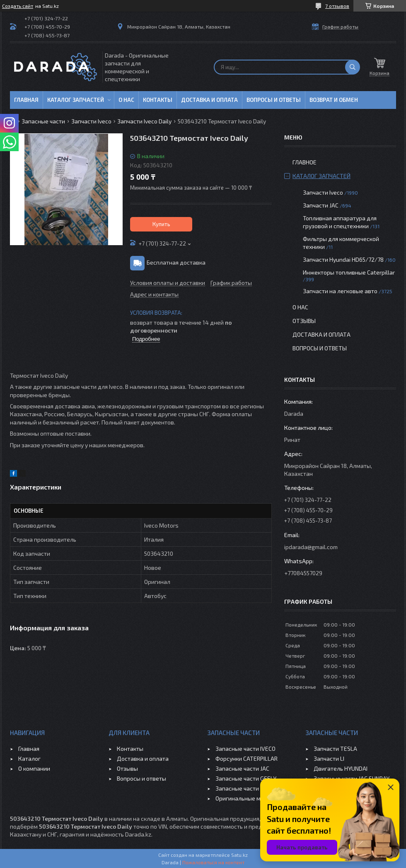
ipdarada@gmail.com (311, 547)
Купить (161, 224)
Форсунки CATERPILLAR (247, 758)
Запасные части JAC (242, 768)
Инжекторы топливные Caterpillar (349, 272)
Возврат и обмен (334, 100)
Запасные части (43, 121)
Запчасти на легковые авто (340, 291)
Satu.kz (239, 855)
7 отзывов (337, 6)
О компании (34, 768)
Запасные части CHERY (246, 788)
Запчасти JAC (321, 205)
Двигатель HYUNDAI (341, 768)
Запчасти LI (329, 758)
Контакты (158, 100)
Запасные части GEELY (246, 778)
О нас (126, 100)
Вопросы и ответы (274, 100)
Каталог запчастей (76, 100)
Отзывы (304, 321)
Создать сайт (18, 6)
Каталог (29, 758)
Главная (26, 100)
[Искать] (353, 67)
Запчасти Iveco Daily (144, 121)
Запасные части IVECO (245, 749)
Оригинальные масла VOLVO (254, 798)
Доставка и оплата (209, 100)
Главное (304, 162)
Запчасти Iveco (91, 121)
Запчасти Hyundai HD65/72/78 (343, 259)
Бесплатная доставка (176, 262)
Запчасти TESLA (335, 749)
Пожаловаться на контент (213, 862)
